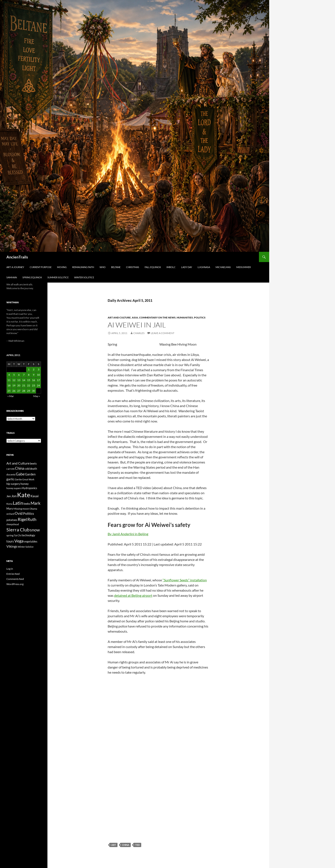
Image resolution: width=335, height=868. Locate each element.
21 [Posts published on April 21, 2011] (24, 385)
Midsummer (244, 267)
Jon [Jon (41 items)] (14, 496)
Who (103, 267)
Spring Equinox (32, 277)
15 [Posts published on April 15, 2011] (29, 380)
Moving (62, 267)
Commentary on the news (157, 317)
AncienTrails (17, 257)
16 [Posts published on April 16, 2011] (34, 380)
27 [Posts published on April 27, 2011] (19, 391)
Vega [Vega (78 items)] (19, 541)
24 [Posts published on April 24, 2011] (38, 385)
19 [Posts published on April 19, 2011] (14, 385)
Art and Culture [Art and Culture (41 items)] (18, 463)
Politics (200, 317)
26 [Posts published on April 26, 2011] (14, 391)
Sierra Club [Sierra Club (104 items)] (18, 530)
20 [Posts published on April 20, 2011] (19, 385)
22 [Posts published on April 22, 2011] (29, 385)
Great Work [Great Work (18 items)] (28, 479)
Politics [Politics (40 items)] (29, 513)
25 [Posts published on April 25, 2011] (9, 391)
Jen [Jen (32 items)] (9, 496)
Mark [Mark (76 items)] (35, 503)
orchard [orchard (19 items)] (10, 514)
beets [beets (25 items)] (33, 464)
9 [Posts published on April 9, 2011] (34, 375)
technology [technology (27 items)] (29, 535)
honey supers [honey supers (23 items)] (14, 488)
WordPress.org (15, 584)
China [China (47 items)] (20, 468)
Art (114, 845)
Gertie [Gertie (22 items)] (18, 479)
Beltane (116, 267)
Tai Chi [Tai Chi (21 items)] (18, 535)
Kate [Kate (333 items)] (24, 495)
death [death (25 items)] (33, 469)
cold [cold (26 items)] (27, 469)
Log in (10, 569)
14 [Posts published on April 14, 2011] (24, 380)
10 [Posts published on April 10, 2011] (38, 375)
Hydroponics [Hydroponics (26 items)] (29, 488)
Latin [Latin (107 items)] (18, 503)
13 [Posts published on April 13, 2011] (19, 380)
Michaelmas (223, 267)
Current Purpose (41, 267)
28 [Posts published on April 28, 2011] (24, 391)
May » (37, 396)
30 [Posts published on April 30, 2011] (34, 391)
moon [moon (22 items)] (26, 509)
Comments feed (15, 579)
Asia (135, 317)
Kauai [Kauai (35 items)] (35, 496)
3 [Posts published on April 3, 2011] (39, 369)
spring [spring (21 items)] (10, 535)
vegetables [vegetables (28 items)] (31, 541)
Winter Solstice (84, 277)
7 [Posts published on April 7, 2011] (24, 375)
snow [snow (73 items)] (35, 530)
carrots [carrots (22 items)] (10, 469)
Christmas (133, 267)
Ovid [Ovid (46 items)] (19, 513)
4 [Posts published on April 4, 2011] (9, 375)
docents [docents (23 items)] (11, 474)
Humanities (185, 317)
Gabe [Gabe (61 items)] (20, 474)
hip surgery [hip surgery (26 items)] (13, 484)
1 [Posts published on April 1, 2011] (29, 369)
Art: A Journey (15, 267)
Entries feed (13, 574)
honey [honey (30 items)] (25, 484)
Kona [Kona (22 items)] (9, 504)
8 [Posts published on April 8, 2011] (29, 375)
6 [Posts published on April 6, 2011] (19, 375)
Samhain (12, 277)
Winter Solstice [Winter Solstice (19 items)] (26, 547)
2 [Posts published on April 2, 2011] (34, 369)
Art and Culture (119, 317)
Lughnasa (204, 267)
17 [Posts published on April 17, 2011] (38, 380)
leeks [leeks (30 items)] (27, 504)
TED (137, 845)
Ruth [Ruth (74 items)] (32, 519)
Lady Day (187, 267)
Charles (139, 333)
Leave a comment (163, 333)
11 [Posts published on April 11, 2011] (9, 380)
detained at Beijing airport (133, 595)
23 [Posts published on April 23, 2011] (34, 385)
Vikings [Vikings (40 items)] (12, 546)
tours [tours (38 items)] (10, 541)
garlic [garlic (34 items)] (10, 479)
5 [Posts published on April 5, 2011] (14, 375)
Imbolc (171, 267)
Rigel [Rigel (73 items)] (22, 519)
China (126, 845)
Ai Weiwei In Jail (137, 325)
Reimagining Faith (83, 267)
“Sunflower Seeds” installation (185, 580)
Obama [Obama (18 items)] (33, 509)
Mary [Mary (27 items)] (10, 509)
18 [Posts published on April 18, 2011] (9, 385)
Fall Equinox (153, 267)
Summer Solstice (58, 277)
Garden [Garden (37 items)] (30, 474)
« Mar (11, 396)
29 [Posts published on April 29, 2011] (29, 391)
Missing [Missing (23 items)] (18, 509)
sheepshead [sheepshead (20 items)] (13, 524)
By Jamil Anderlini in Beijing (128, 534)
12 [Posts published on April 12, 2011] (14, 380)
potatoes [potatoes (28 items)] (12, 520)
